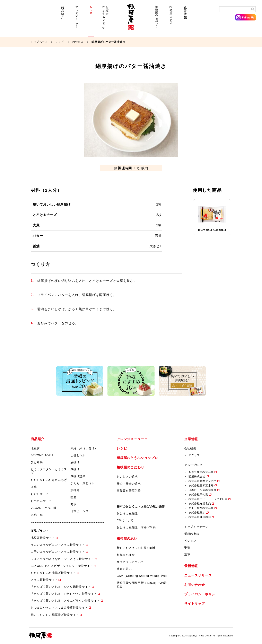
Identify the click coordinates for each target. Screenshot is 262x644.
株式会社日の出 (198, 494)
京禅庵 (75, 490)
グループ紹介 (193, 465)
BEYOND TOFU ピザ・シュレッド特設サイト (62, 566)
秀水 (73, 504)
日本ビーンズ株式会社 (203, 490)
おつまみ (78, 42)
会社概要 (190, 448)
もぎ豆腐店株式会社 (201, 472)
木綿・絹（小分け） (84, 448)
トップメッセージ (196, 527)
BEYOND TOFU (42, 455)
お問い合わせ (195, 585)
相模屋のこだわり (157, 20)
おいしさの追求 (127, 477)
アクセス (194, 455)
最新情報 (191, 566)
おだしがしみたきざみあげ (49, 480)
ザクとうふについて (130, 562)
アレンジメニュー (77, 20)
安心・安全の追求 (129, 484)
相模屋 (131, 20)
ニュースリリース (198, 575)
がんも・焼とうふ (82, 483)
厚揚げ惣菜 (78, 476)
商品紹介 (62, 20)
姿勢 (187, 548)
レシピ (91, 20)
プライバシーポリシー (201, 594)
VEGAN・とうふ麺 (44, 508)
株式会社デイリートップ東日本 (208, 499)
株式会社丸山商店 (200, 517)
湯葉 (34, 487)
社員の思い (124, 569)
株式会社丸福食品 (200, 503)
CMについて (125, 520)
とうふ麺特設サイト (44, 580)
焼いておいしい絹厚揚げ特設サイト (55, 615)
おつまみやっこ (41, 501)
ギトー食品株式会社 (201, 508)
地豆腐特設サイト (43, 538)
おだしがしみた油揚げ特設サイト (53, 573)
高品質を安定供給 (129, 490)
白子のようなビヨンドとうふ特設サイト (58, 552)
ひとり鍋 (37, 462)
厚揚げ (75, 469)
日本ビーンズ (79, 511)
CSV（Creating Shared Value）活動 (142, 576)
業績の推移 (192, 534)
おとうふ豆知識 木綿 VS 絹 (136, 527)
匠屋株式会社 (197, 476)
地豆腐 (35, 448)
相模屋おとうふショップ (105, 20)
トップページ (39, 42)
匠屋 (73, 497)
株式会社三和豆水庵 (201, 485)
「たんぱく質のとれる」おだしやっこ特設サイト (64, 594)
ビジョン (190, 541)
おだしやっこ (40, 494)
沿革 (187, 555)
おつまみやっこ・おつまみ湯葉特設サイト (59, 608)
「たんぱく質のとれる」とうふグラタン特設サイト (65, 601)
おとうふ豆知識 (127, 513)
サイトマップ (195, 604)
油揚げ (75, 462)
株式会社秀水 (197, 512)
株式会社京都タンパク (203, 481)
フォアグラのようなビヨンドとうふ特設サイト (62, 559)
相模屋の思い (171, 20)
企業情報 (185, 20)
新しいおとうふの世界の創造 (136, 548)
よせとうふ (78, 455)
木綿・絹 (37, 515)
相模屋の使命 (126, 555)
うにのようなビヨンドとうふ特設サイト (58, 545)
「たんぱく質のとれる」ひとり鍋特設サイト (61, 587)
